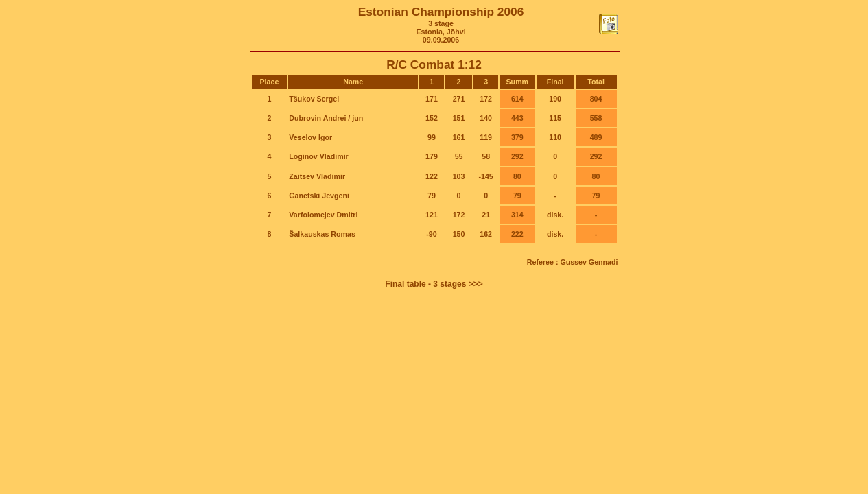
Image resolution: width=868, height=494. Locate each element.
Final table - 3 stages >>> (434, 284)
